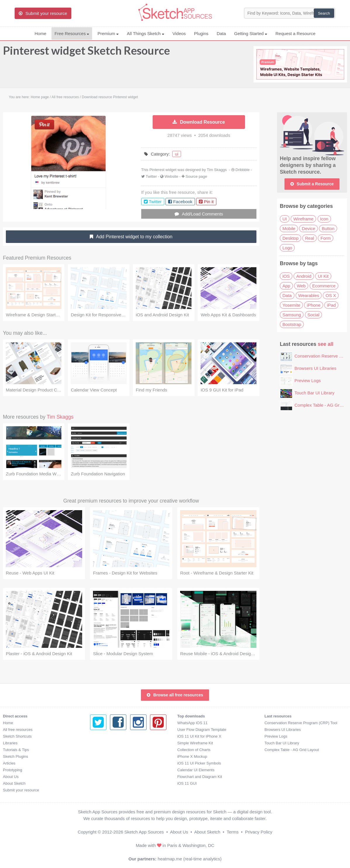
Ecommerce (324, 286)
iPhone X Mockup (105, 756)
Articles (9, 763)
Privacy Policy (259, 832)
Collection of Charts (107, 750)
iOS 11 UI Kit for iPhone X (112, 736)
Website (171, 176)
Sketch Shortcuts (17, 736)
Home (40, 33)
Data (221, 33)
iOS (286, 276)
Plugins (201, 33)
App (286, 286)
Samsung (292, 315)
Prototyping (13, 770)
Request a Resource (295, 33)
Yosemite (291, 305)
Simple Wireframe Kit (108, 743)
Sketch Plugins (15, 756)
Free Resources (72, 33)
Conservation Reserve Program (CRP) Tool (214, 723)
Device (308, 228)
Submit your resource (21, 790)
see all (326, 344)
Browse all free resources (175, 695)
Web (301, 286)
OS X (331, 295)
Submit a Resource (312, 184)
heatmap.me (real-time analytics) (189, 859)
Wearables (309, 295)
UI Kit (323, 276)
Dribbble (242, 170)
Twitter (151, 176)
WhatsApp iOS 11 (105, 723)
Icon (324, 219)
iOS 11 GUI (100, 783)
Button (328, 228)
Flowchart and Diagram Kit (112, 777)
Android (304, 276)
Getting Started (251, 33)
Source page (196, 176)
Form (326, 238)
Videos (179, 33)
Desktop (290, 238)
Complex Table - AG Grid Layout (204, 750)
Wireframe (303, 219)
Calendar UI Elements (109, 770)
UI (285, 219)
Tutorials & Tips (16, 750)
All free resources (18, 730)
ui (177, 154)
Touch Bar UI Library (314, 393)
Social (314, 315)
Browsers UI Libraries (315, 368)
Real (310, 238)
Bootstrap (292, 324)
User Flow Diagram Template (114, 730)
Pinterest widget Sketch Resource (86, 53)
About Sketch (14, 783)
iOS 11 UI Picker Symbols (112, 763)
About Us (11, 777)
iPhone (314, 305)
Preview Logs (308, 380)
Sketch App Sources (144, 832)
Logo (287, 248)
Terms (233, 832)
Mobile (289, 228)
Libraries (10, 743)
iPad (331, 305)
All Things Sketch (146, 33)
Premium (108, 33)
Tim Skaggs (217, 170)
